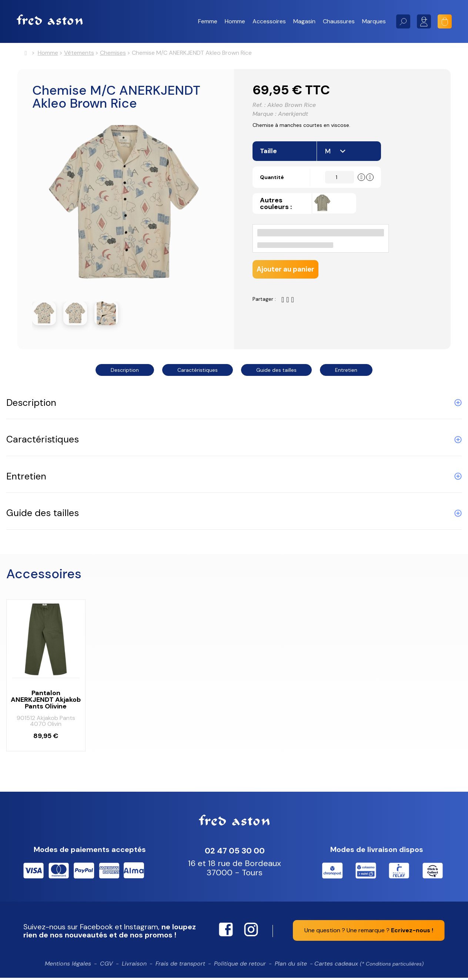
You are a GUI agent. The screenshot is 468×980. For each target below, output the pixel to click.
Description (125, 372)
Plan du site (291, 966)
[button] (208, 21)
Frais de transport (180, 966)
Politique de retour (240, 966)
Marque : (264, 117)
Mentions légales (68, 966)
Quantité (276, 185)
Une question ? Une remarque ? (369, 932)
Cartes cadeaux (369, 966)
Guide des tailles (276, 372)
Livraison (134, 966)
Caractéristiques (198, 372)
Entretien (346, 372)
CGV (106, 966)
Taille (269, 159)
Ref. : (259, 108)
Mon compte (424, 21)
